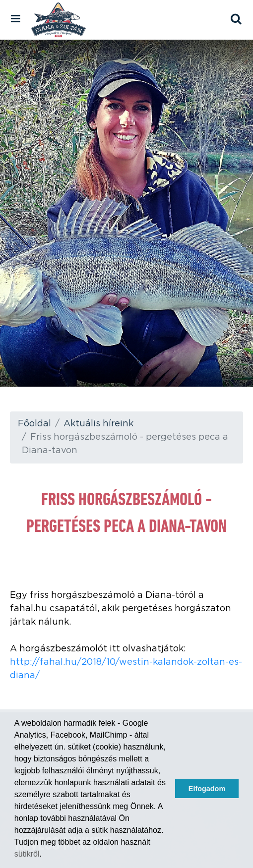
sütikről (27, 854)
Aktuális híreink (98, 424)
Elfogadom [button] (207, 789)
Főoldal (34, 424)
